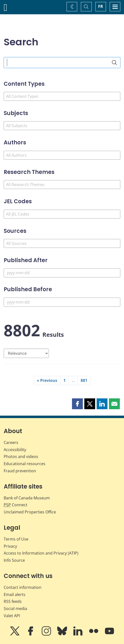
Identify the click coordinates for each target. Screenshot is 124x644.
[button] (77, 404)
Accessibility (15, 450)
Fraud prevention (20, 471)
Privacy (10, 546)
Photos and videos (21, 457)
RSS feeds (13, 601)
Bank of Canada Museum (27, 498)
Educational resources (25, 464)
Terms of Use (16, 539)
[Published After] (62, 273)
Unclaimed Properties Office (30, 512)
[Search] (114, 63)
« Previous (47, 380)
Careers (11, 442)
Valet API (12, 616)
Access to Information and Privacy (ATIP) (41, 553)
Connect (16, 505)
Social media (15, 609)
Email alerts (15, 594)
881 (84, 380)
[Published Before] (62, 302)
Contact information (23, 587)
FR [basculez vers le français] (101, 6)
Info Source (14, 560)
